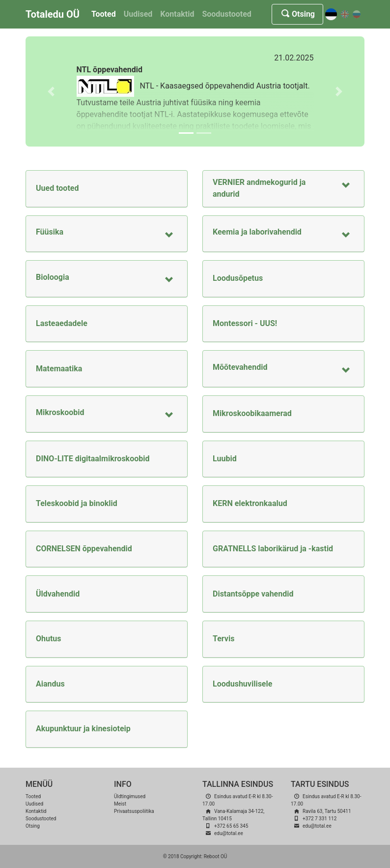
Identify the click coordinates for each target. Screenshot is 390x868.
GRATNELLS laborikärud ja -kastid (273, 549)
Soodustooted (226, 14)
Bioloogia (53, 277)
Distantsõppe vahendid (253, 594)
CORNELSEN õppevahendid (84, 549)
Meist (120, 804)
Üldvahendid (58, 594)
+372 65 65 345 (231, 826)
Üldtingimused (130, 796)
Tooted (104, 14)
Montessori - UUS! (245, 323)
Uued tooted (57, 188)
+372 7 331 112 (320, 819)
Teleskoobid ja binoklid (77, 503)
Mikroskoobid (60, 412)
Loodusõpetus (238, 278)
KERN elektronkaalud (250, 503)
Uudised (138, 14)
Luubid (225, 459)
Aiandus (50, 684)
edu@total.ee (229, 833)
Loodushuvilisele (242, 684)
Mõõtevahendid (240, 367)
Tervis (223, 639)
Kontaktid (177, 14)
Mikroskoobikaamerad (252, 413)
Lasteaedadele (62, 323)
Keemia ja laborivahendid (257, 232)
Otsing (297, 14)
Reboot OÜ (216, 856)
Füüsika (50, 232)
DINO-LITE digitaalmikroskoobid (93, 459)
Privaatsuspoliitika (134, 811)
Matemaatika (59, 369)
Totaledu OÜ (53, 14)
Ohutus (49, 639)
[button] (51, 91)
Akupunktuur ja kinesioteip (83, 729)
